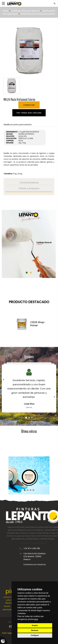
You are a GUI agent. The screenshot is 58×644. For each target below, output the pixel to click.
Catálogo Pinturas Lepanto (25, 11)
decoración (10, 603)
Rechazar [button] (35, 630)
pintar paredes (9, 610)
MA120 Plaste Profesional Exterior (38, 14)
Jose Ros (29, 404)
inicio (6, 11)
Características (29, 183)
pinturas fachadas (11, 597)
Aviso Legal (7, 633)
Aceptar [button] (35, 625)
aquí (36, 619)
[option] (29, 51)
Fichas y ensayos (29, 188)
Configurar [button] (35, 635)
